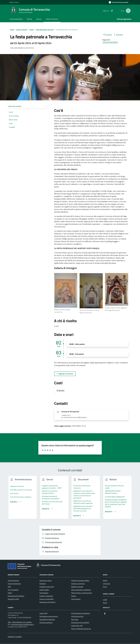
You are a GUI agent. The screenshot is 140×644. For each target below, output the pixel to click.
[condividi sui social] (107, 35)
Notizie (105, 581)
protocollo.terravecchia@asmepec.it (22, 625)
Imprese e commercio (78, 584)
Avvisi (105, 587)
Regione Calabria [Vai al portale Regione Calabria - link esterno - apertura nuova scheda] (14, 2)
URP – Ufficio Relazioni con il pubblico (20, 622)
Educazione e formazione (47, 602)
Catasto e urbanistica (46, 596)
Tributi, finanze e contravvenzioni (82, 593)
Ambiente (43, 584)
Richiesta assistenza (46, 623)
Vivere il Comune (52, 19)
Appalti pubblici (44, 590)
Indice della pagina (28, 106)
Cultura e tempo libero (47, 599)
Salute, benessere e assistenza (81, 590)
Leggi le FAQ (43, 613)
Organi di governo (13, 581)
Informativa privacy (77, 616)
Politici (10, 593)
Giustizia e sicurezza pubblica (80, 581)
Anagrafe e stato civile (47, 587)
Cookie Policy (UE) (77, 626)
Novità (29, 19)
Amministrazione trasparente (81, 613)
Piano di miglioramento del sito (81, 629)
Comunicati (106, 584)
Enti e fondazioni (13, 590)
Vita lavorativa (76, 599)
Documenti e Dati (13, 599)
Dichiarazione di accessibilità (80, 623)
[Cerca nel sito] (128, 11)
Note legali (75, 620)
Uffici (9, 587)
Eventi (105, 603)
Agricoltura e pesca (46, 581)
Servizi (39, 19)
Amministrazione (16, 19)
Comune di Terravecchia (70, 412)
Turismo (74, 596)
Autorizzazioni (44, 593)
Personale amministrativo (16, 596)
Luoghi (105, 600)
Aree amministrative (14, 584)
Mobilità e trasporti (77, 587)
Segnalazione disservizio (47, 620)
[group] (23, 499)
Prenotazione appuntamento (49, 616)
